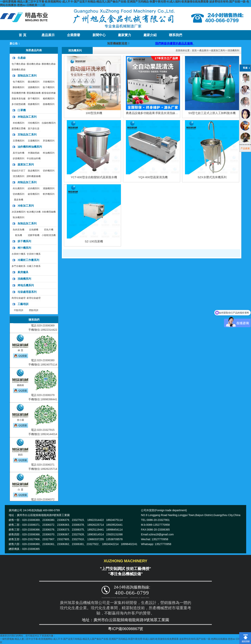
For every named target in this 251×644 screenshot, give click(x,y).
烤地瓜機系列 (26, 285)
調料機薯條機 (34, 176)
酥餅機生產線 (49, 64)
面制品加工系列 (27, 76)
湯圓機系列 (34, 87)
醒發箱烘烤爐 (49, 93)
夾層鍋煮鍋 (34, 153)
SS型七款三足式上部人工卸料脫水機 (212, 113)
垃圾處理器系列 (27, 292)
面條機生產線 (19, 70)
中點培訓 (19, 310)
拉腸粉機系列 (49, 123)
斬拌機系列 (49, 194)
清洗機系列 (19, 176)
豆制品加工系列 (27, 135)
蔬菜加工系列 (26, 164)
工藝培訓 (23, 304)
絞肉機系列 (34, 188)
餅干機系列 (34, 99)
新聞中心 (99, 35)
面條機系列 (49, 104)
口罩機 (22, 110)
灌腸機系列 (49, 188)
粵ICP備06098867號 (126, 629)
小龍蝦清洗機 (49, 235)
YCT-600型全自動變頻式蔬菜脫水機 (94, 177)
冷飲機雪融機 (49, 212)
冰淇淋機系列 (19, 212)
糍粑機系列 (49, 99)
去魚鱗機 (34, 230)
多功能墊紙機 (19, 104)
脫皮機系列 (34, 171)
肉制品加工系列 (27, 182)
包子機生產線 (19, 64)
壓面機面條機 (34, 93)
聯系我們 (176, 35)
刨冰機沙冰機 (34, 212)
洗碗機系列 (24, 279)
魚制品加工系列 (27, 223)
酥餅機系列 (19, 87)
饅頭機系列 (34, 82)
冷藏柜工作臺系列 (28, 260)
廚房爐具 (23, 272)
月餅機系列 (49, 82)
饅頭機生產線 (34, 64)
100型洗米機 (94, 113)
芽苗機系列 (49, 141)
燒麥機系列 (34, 104)
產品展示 (48, 35)
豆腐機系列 (34, 141)
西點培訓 (34, 310)
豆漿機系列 (19, 141)
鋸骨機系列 (34, 194)
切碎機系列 (49, 171)
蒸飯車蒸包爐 (19, 99)
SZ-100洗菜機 (94, 241)
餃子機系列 (49, 87)
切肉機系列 (19, 194)
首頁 (194, 50)
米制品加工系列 (27, 117)
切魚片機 (49, 230)
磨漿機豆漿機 (19, 129)
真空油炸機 (19, 153)
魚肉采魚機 (19, 230)
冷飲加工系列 (26, 206)
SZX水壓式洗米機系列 (212, 177)
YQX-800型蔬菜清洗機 (153, 177)
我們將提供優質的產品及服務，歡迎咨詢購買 (191, 43)
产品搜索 (245, 148)
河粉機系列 (34, 123)
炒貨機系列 (19, 158)
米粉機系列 (19, 123)
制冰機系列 (19, 217)
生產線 (22, 58)
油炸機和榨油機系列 (30, 147)
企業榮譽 (74, 35)
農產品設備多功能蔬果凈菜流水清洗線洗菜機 (155, 113)
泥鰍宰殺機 (34, 235)
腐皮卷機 (19, 200)
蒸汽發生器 (34, 129)
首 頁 (22, 35)
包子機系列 (19, 82)
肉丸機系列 (19, 188)
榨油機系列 (49, 153)
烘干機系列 (24, 241)
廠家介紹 (150, 35)
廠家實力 (125, 35)
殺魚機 (19, 235)
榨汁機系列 (24, 248)
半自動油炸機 (34, 158)
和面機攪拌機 (19, 93)
